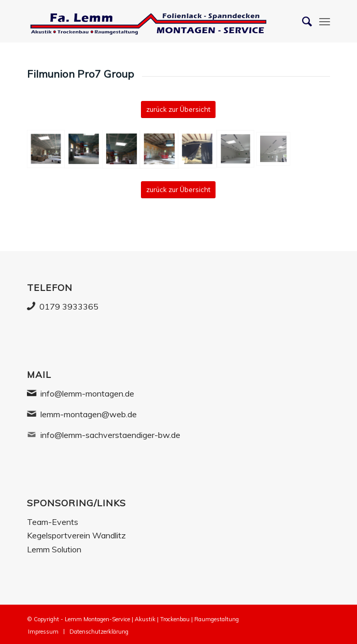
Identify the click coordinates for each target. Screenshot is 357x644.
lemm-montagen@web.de (89, 414)
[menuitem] (43, 632)
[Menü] (325, 21)
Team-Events (53, 522)
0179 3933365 (69, 306)
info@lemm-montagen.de (87, 393)
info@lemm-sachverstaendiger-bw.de (110, 435)
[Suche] (302, 21)
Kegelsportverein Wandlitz (76, 535)
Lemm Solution (54, 549)
